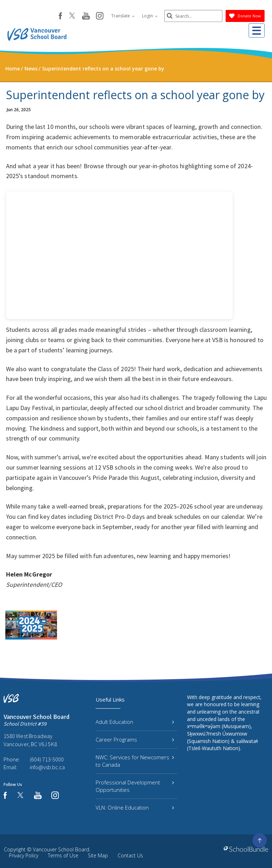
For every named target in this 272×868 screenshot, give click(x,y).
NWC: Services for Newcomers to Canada (135, 761)
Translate (117, 16)
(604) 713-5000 (47, 759)
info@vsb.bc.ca (47, 767)
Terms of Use (63, 855)
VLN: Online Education (135, 807)
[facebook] (55, 16)
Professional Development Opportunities (135, 786)
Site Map (98, 855)
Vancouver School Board (61, 849)
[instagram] (94, 16)
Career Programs (135, 739)
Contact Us (130, 855)
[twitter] (66, 16)
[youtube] (80, 16)
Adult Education (135, 722)
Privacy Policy (24, 855)
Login (144, 16)
